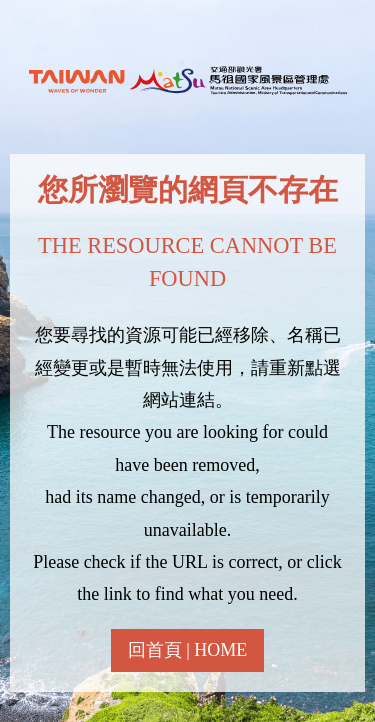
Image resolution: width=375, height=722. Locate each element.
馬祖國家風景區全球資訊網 (188, 79)
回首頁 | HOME (188, 650)
